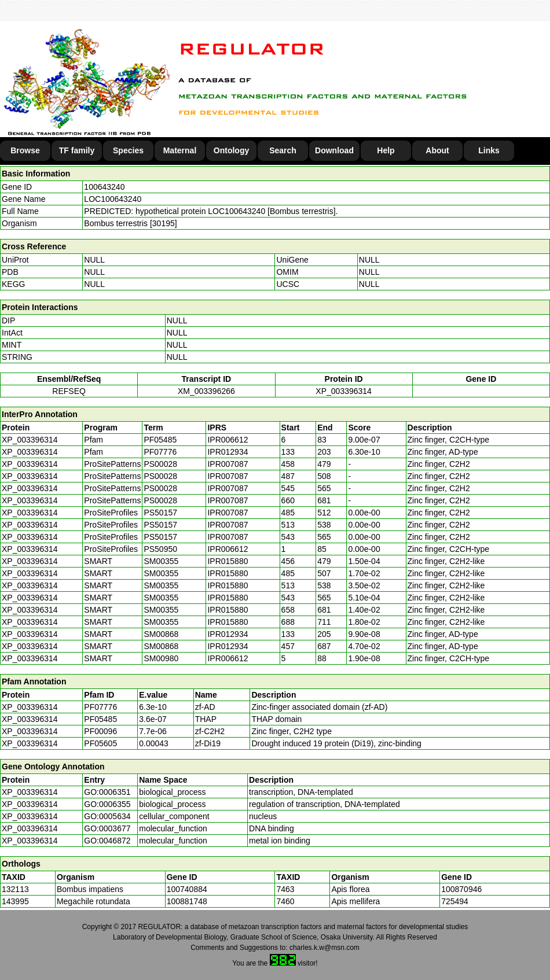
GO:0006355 (107, 804)
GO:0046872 (107, 841)
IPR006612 (228, 440)
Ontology (231, 150)
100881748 (187, 901)
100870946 (461, 889)
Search (283, 150)
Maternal (180, 150)
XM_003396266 (206, 391)
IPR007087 (228, 464)
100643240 (104, 187)
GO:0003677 (107, 828)
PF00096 (100, 731)
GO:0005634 (107, 816)
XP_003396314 (344, 391)
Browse (25, 150)
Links (489, 150)
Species (128, 150)
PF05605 (100, 743)
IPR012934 (228, 452)
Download (334, 150)
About (437, 150)
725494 (455, 901)
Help (386, 150)
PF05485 (100, 719)
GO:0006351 (107, 792)
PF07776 (100, 707)
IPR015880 (228, 561)
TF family (77, 150)
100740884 (187, 889)
